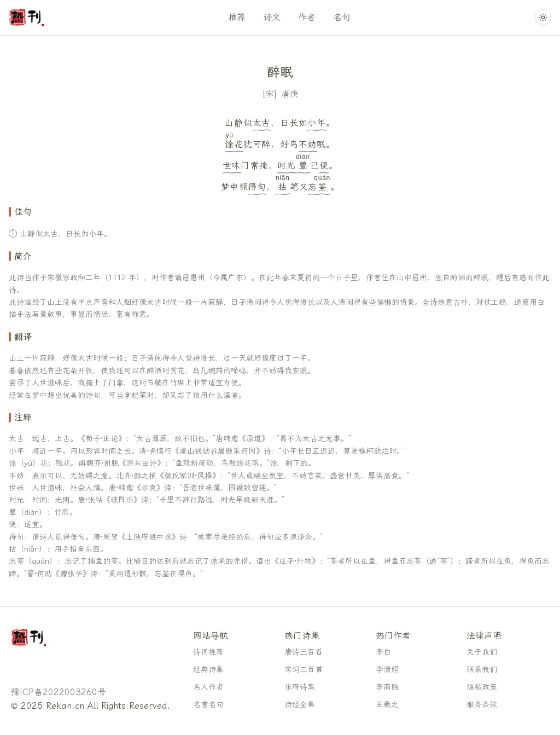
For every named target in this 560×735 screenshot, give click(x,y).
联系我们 (482, 670)
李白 (383, 652)
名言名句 (208, 705)
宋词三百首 (304, 670)
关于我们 (482, 652)
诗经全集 (300, 705)
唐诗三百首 (304, 652)
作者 (307, 17)
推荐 (237, 17)
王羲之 (387, 705)
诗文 (272, 17)
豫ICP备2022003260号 (59, 692)
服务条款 (482, 705)
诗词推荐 (208, 652)
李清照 (387, 670)
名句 (342, 17)
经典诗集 (208, 670)
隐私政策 (482, 687)
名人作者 (208, 687)
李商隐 (387, 687)
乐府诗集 (300, 687)
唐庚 (290, 94)
